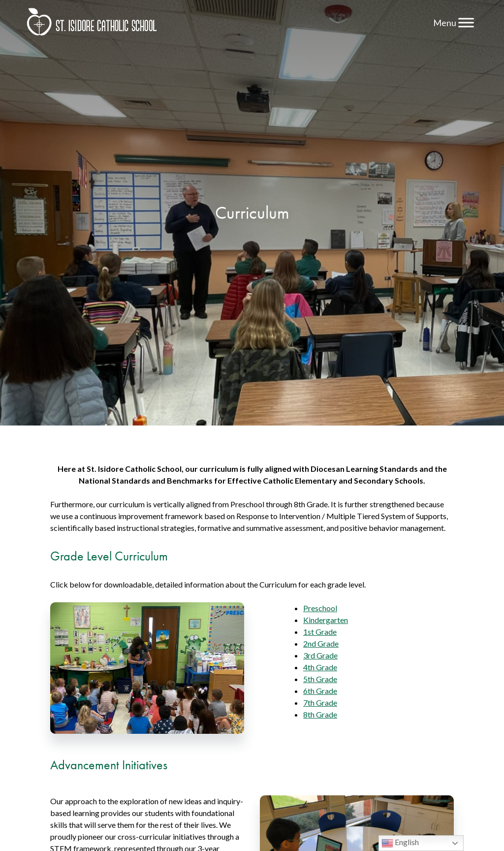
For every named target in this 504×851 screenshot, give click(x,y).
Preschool (320, 608)
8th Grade (320, 714)
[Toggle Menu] (466, 22)
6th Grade (320, 691)
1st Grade (320, 632)
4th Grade (320, 667)
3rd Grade (320, 655)
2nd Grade (321, 643)
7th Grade (320, 703)
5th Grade (320, 679)
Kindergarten (326, 620)
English (400, 843)
